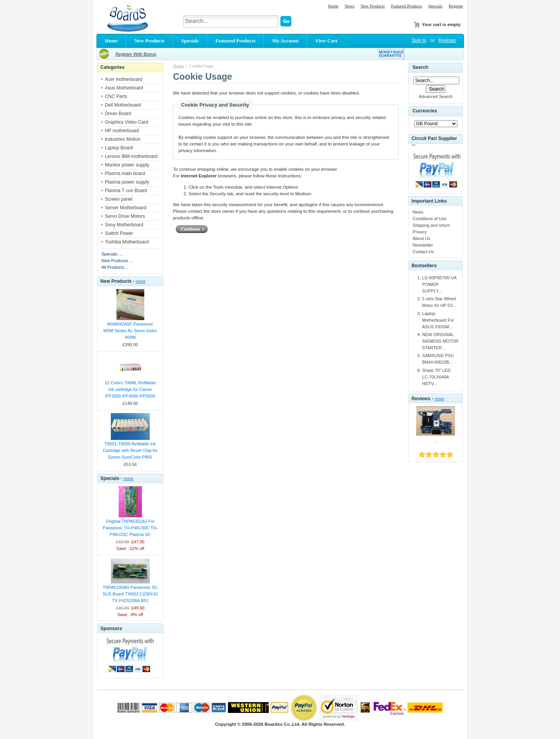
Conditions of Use (430, 219)
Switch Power (119, 233)
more (141, 281)
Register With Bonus (136, 54)
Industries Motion (123, 139)
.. (436, 441)
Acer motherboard (124, 79)
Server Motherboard (126, 208)
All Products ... (115, 267)
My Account (285, 41)
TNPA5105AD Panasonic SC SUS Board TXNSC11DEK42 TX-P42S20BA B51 (130, 594)
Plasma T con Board (126, 191)
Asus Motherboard (124, 88)
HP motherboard (122, 131)
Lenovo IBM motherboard (131, 156)
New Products (373, 6)
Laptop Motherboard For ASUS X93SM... (438, 320)
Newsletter (423, 245)
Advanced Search (436, 96)
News (349, 6)
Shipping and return (431, 225)
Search (420, 67)
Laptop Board (119, 148)
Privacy (420, 232)
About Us (421, 238)
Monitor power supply (127, 165)
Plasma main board (125, 173)
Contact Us (423, 252)
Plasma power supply (127, 182)
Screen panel (119, 199)
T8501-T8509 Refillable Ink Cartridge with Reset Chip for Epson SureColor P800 (130, 450)
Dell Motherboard (123, 105)
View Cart (326, 41)
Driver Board (118, 114)
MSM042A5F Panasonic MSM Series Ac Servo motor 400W (130, 331)
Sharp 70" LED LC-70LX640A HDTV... (437, 377)
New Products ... (117, 261)
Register (456, 6)
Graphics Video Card (127, 122)
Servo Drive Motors (125, 216)
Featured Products (406, 6)
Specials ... (112, 254)
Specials (435, 6)
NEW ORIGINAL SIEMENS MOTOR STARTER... (440, 341)
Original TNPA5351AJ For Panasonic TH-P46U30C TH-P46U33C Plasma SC (130, 528)
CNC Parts (116, 96)
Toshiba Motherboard (127, 242)
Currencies (425, 111)
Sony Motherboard (124, 225)
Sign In (419, 40)
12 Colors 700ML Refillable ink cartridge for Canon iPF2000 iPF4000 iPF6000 (130, 389)
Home (333, 6)
